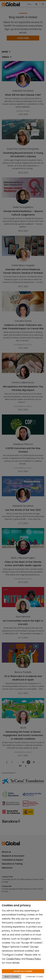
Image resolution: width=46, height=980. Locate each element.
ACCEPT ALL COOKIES (23, 971)
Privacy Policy (33, 959)
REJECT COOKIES (12, 977)
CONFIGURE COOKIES (34, 977)
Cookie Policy (13, 959)
